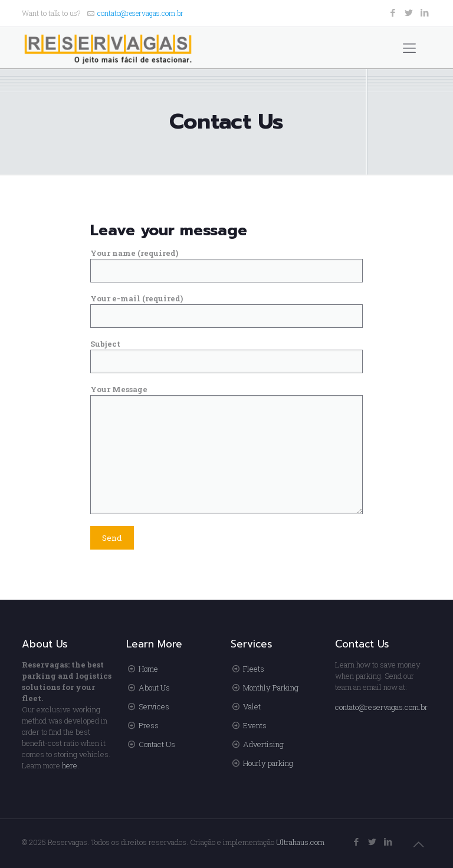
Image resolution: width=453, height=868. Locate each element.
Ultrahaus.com (300, 842)
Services (154, 706)
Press (149, 725)
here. (70, 765)
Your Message (227, 449)
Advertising (263, 744)
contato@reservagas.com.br (140, 13)
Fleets (254, 669)
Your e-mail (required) (227, 310)
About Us (154, 688)
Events (255, 725)
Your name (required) (227, 265)
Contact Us (157, 744)
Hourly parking (268, 763)
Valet (252, 706)
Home (148, 669)
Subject (227, 356)
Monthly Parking (271, 688)
